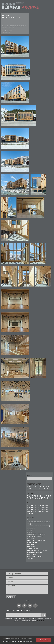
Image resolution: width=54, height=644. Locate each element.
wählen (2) (30, 558)
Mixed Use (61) (31, 546)
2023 (36, 505)
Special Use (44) (32, 554)
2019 (28, 507)
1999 (28, 513)
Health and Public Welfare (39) (36, 534)
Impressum (8, 619)
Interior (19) (31, 544)
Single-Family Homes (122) (35, 552)
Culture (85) (30, 530)
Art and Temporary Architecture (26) (38, 526)
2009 (43, 509)
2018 (32, 507)
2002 (39, 511)
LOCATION (30, 493)
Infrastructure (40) (33, 542)
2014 (47, 507)
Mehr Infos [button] (29, 641)
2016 (39, 507)
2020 (47, 505)
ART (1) (29, 524)
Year (29, 503)
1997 (32, 513)
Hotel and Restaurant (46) (35, 536)
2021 (43, 505)
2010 (39, 509)
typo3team (40, 621)
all (47, 489)
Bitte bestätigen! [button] (44, 640)
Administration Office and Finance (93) (39, 522)
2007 (28, 511)
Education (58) (31, 532)
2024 (32, 505)
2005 (36, 511)
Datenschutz (32, 619)
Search (30, 475)
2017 (36, 507)
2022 (39, 505)
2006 (32, 511)
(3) (28, 520)
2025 (28, 505)
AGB (15, 619)
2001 (43, 511)
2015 (43, 507)
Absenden (11, 597)
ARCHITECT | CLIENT (34, 484)
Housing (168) (31, 538)
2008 (47, 509)
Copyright (22, 619)
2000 (47, 511)
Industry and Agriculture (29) (36, 540)
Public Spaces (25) (32, 548)
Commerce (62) (31, 528)
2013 (28, 509)
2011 (36, 509)
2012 (32, 509)
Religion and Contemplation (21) (37, 550)
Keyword (30, 517)
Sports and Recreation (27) (35, 556)
